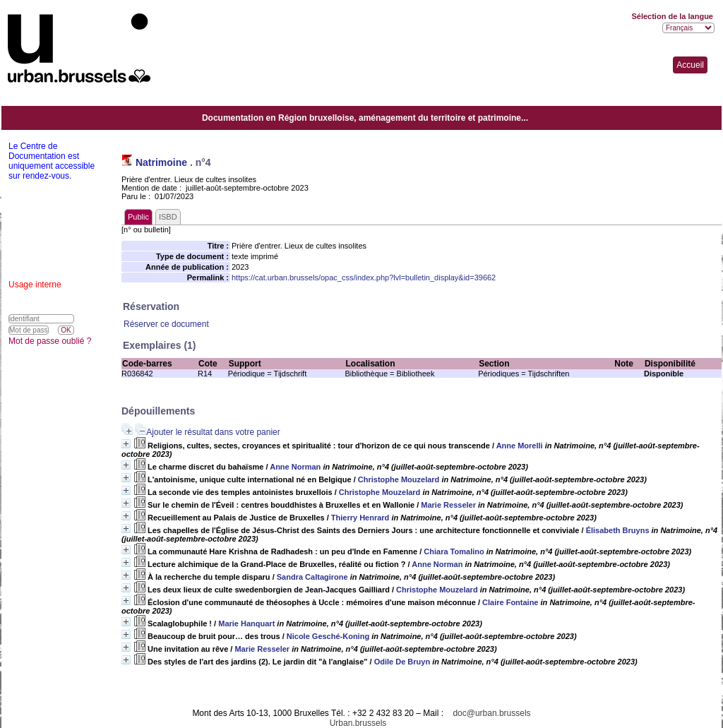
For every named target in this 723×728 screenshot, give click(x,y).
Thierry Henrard (360, 518)
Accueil (690, 65)
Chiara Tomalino (454, 551)
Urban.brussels (358, 723)
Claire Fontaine (510, 602)
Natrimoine (161, 162)
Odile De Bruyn (402, 662)
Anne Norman (295, 467)
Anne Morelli (520, 446)
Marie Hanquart (246, 623)
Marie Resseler (448, 505)
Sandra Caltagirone (312, 577)
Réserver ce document (166, 324)
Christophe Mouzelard (399, 479)
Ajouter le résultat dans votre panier (213, 432)
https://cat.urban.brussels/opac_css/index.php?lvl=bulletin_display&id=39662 (364, 278)
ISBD (168, 217)
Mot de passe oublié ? (50, 341)
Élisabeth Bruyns (618, 530)
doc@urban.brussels (491, 713)
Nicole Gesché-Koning (328, 636)
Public (138, 217)
